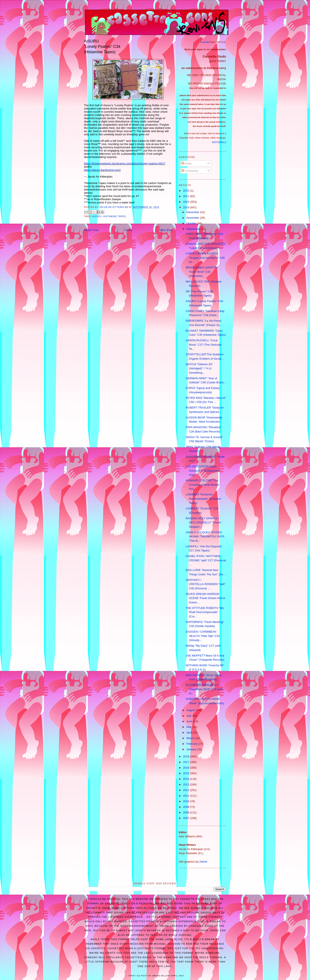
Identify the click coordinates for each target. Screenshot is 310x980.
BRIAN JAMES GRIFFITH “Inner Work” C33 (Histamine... (202, 272)
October (192, 223)
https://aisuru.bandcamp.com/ (102, 170)
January (192, 749)
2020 (187, 202)
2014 (187, 779)
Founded (205, 42)
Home (129, 230)
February (192, 744)
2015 (187, 773)
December (193, 212)
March (191, 738)
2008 (187, 812)
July (189, 716)
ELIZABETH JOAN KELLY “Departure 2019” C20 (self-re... (204, 689)
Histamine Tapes (115, 216)
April (190, 733)
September (194, 229)
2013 (187, 784)
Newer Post (91, 230)
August (191, 710)
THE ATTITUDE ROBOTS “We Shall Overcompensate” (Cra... (205, 612)
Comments (190, 171)
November (193, 218)
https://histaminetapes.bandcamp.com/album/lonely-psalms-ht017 (125, 163)
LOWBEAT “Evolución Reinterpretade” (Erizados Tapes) (203, 499)
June (190, 721)
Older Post (166, 230)
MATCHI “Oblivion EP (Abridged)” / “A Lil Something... (199, 368)
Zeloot (203, 862)
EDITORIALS (219, 142)
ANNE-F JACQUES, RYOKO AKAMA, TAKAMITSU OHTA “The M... (205, 537)
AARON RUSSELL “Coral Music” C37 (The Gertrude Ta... (203, 345)
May (189, 727)
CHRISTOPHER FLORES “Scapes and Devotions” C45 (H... (205, 258)
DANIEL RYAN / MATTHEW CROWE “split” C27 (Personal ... (206, 560)
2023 (187, 191)
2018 (187, 756)
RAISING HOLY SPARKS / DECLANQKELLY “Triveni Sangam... (203, 523)
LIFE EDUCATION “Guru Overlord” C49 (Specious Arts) (203, 471)
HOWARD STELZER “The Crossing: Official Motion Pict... (202, 485)
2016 (187, 768)
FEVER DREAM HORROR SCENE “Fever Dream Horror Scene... (205, 598)
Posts (186, 163)
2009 (187, 807)
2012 (187, 790)
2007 (187, 818)
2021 (187, 196)
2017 (187, 762)
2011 (187, 796)
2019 (187, 207)
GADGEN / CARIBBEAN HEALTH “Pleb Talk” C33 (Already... (203, 636)
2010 (187, 801)
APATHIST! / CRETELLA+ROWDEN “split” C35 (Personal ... (205, 584)
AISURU (97, 216)
